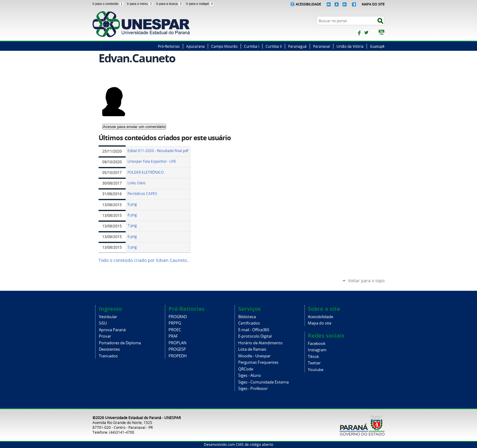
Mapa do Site (373, 4)
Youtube (316, 370)
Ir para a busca (170, 4)
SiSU (103, 323)
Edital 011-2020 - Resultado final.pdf (158, 151)
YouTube (381, 33)
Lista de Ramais (252, 349)
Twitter (366, 33)
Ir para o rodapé (200, 4)
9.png (132, 204)
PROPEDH (178, 356)
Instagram (374, 33)
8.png (132, 215)
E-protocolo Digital (255, 336)
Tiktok (313, 357)
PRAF (173, 336)
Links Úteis (137, 183)
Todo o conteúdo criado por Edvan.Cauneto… (144, 260)
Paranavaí (322, 46)
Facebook (359, 33)
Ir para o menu (140, 4)
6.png (132, 236)
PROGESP (177, 349)
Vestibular (108, 317)
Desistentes (109, 349)
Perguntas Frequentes (258, 362)
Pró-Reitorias (169, 46)
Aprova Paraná (112, 330)
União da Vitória (350, 46)
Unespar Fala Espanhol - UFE (152, 161)
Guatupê (377, 46)
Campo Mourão (224, 46)
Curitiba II (274, 46)
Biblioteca (247, 317)
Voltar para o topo (366, 281)
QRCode (246, 369)
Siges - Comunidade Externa (263, 382)
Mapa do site (320, 323)
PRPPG (175, 323)
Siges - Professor (253, 389)
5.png (132, 247)
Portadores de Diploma (120, 343)
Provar (105, 336)
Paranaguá (297, 46)
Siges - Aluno (250, 375)
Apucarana (195, 46)
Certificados (249, 323)
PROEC (175, 330)
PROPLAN (178, 343)
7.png (132, 226)
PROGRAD (178, 317)
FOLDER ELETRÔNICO (146, 172)
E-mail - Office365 (254, 330)
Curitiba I (252, 46)
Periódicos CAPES (142, 194)
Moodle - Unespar (254, 356)
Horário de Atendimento (260, 343)
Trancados (108, 356)
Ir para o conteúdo (108, 4)
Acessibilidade (308, 4)
